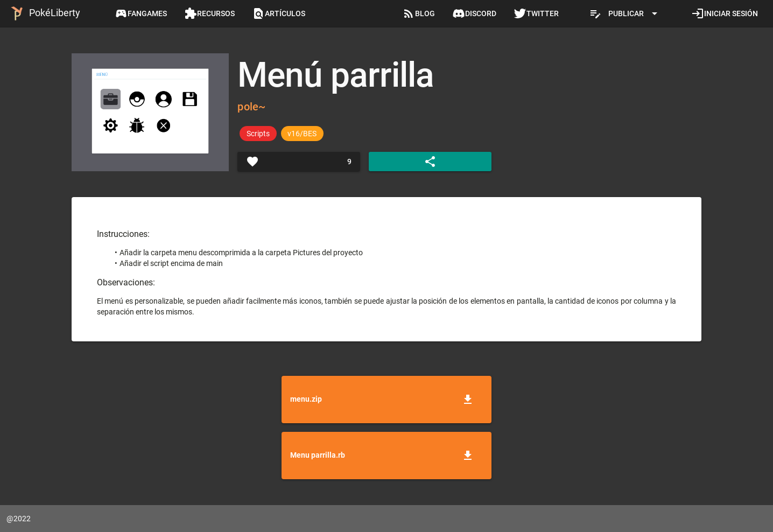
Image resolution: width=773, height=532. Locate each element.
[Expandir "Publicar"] (625, 13)
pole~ (251, 107)
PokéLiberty (43, 13)
